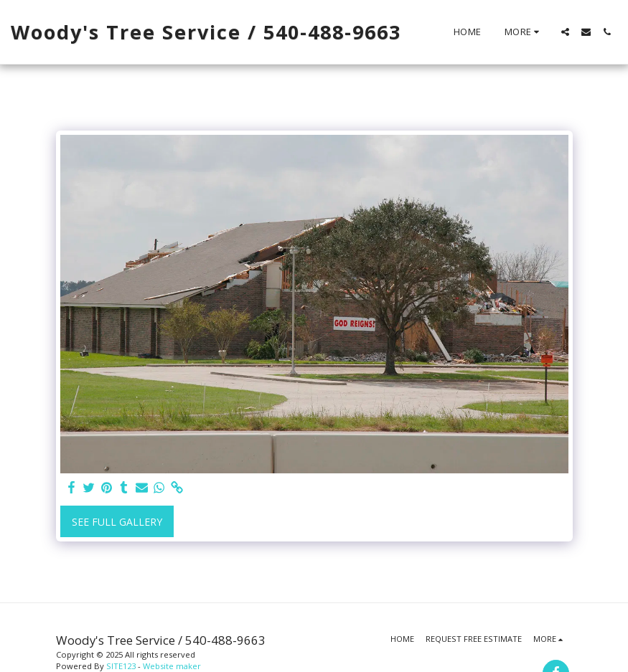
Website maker (172, 666)
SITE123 (121, 666)
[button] (565, 32)
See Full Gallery (117, 522)
